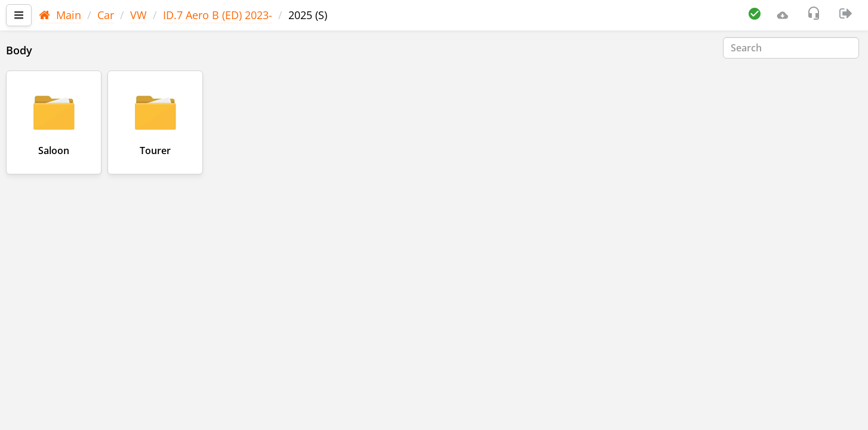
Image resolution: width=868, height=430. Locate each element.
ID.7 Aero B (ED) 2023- (218, 15)
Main (60, 15)
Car (106, 15)
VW (138, 15)
